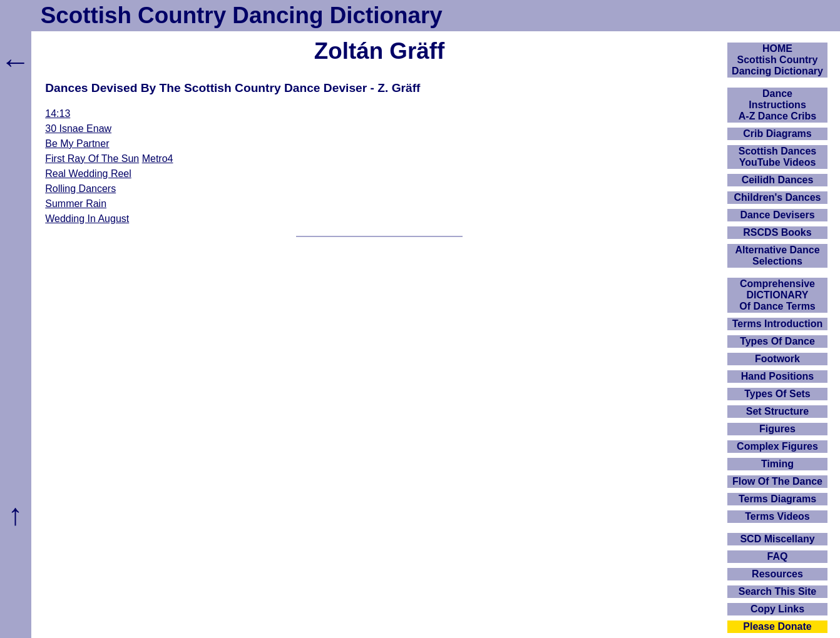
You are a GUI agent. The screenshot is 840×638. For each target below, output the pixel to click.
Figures (777, 429)
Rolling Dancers (80, 189)
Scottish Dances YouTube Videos (777, 157)
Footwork (777, 359)
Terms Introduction (778, 324)
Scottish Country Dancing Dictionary (242, 15)
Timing (777, 464)
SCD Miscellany (777, 539)
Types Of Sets (777, 394)
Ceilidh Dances (778, 180)
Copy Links (777, 609)
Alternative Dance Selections (777, 256)
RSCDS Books (777, 232)
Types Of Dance (777, 341)
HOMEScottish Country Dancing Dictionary (777, 60)
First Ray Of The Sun (92, 159)
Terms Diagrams (777, 499)
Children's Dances (778, 197)
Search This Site (778, 591)
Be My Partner (77, 144)
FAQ (778, 556)
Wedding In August (87, 219)
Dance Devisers (777, 215)
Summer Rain (76, 204)
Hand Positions (777, 376)
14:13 (58, 114)
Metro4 (158, 159)
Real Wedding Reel (88, 174)
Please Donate (777, 626)
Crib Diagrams (777, 134)
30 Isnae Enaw (78, 129)
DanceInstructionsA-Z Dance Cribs (777, 105)
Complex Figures (777, 446)
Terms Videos (777, 516)
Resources (777, 574)
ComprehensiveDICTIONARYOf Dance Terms (777, 295)
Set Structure (777, 411)
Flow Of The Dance (777, 481)
